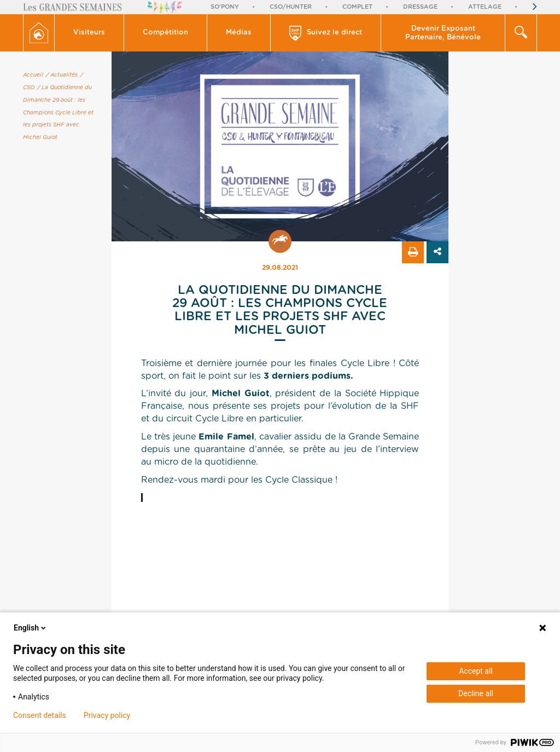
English (31, 628)
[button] (89, 33)
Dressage (420, 7)
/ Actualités (62, 75)
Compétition (165, 33)
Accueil (33, 75)
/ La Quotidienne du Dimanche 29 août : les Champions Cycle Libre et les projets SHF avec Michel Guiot (58, 112)
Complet (357, 7)
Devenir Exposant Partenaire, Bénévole (443, 33)
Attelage (485, 7)
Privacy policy (107, 715)
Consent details (40, 715)
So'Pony (225, 7)
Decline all (476, 693)
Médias (239, 33)
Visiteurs (89, 33)
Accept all (476, 671)
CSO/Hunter (291, 7)
